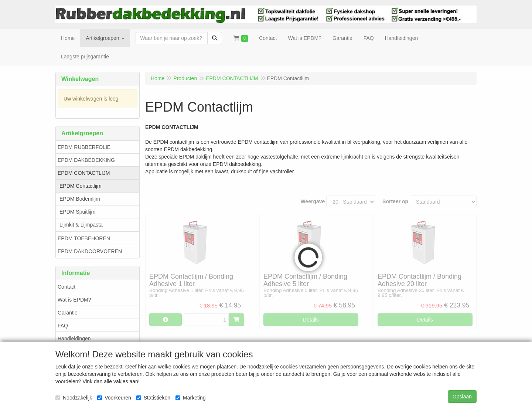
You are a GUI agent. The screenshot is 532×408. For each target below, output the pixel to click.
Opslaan (462, 397)
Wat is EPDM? (74, 300)
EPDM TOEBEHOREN (84, 238)
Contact (66, 287)
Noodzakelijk (74, 398)
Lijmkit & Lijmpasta (81, 225)
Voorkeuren (114, 398)
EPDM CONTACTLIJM (84, 173)
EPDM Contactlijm (81, 186)
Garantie (68, 313)
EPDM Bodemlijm (80, 199)
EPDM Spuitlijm (77, 212)
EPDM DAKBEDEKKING (86, 160)
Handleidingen (74, 339)
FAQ (63, 326)
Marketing (190, 398)
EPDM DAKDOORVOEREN (90, 251)
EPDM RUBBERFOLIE (84, 147)
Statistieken (153, 398)
